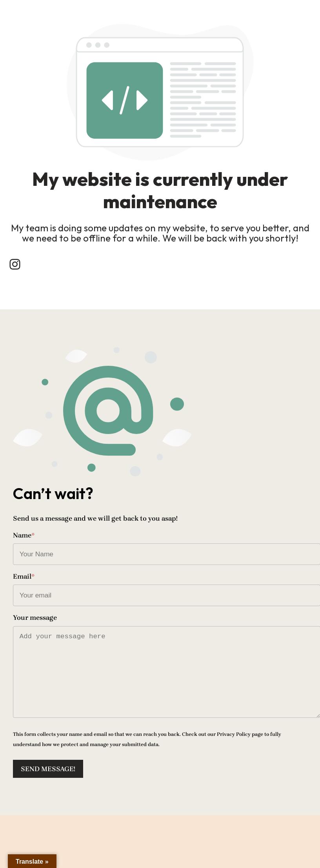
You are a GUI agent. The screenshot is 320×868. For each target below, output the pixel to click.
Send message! (52, 803)
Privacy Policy (238, 768)
